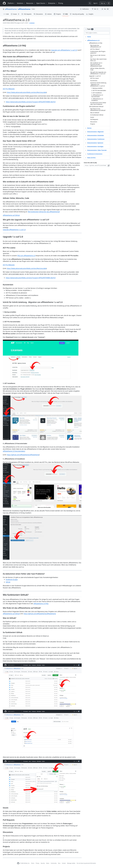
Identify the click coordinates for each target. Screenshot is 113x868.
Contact (64, 863)
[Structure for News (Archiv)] (86, 158)
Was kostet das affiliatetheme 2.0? (96, 46)
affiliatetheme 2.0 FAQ (41, 604)
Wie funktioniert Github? (96, 106)
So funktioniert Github (97, 115)
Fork (95, 9)
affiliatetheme (11, 9)
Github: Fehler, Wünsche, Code (97, 69)
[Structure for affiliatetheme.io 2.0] (86, 40)
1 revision (32, 23)
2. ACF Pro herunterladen (99, 90)
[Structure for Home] (86, 37)
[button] (109, 166)
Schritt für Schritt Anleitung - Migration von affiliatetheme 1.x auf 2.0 (98, 84)
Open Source (42, 3)
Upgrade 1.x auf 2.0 (95, 76)
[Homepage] (4, 3)
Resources (31, 3)
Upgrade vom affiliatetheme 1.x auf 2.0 (64, 50)
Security (43, 863)
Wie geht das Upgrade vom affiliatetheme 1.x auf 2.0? (98, 73)
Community (54, 863)
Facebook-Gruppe (12, 580)
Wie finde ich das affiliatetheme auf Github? (98, 110)
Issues (92, 117)
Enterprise (53, 3)
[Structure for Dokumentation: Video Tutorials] (86, 150)
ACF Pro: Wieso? (95, 49)
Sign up (103, 3)
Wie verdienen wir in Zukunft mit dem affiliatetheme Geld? (96, 64)
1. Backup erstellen (97, 88)
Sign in (95, 3)
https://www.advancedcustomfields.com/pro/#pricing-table (27, 92)
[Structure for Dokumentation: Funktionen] (86, 139)
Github (8, 582)
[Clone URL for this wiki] (95, 166)
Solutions (21, 3)
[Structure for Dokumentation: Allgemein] (86, 132)
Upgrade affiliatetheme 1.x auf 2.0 (14, 230)
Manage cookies (71, 863)
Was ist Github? (95, 113)
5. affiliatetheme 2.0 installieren (97, 100)
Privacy (38, 863)
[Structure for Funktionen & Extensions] (86, 154)
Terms (33, 863)
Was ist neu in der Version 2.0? (98, 56)
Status (48, 863)
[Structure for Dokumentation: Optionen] (86, 143)
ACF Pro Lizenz (95, 78)
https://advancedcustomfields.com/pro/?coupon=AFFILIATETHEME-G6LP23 (31, 102)
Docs (59, 863)
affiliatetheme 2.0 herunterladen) (14, 451)
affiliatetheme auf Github (11, 215)
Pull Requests (94, 119)
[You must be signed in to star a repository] (105, 9)
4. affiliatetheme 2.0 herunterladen (97, 96)
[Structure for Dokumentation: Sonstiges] (86, 146)
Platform (12, 3)
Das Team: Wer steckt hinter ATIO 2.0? (98, 60)
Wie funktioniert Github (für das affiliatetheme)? (44, 212)
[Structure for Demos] (86, 128)
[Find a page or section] (97, 33)
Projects (93, 124)
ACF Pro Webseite (9, 89)
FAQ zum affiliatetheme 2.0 (26, 256)
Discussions (94, 122)
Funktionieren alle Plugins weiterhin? (98, 52)
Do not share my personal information (86, 863)
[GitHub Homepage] (18, 863)
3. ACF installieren (97, 93)
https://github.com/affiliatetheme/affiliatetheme (23, 455)
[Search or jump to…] (90, 3)
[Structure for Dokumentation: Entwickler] (86, 135)
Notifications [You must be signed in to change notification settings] (84, 9)
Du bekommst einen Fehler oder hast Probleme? (98, 103)
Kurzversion (94, 81)
